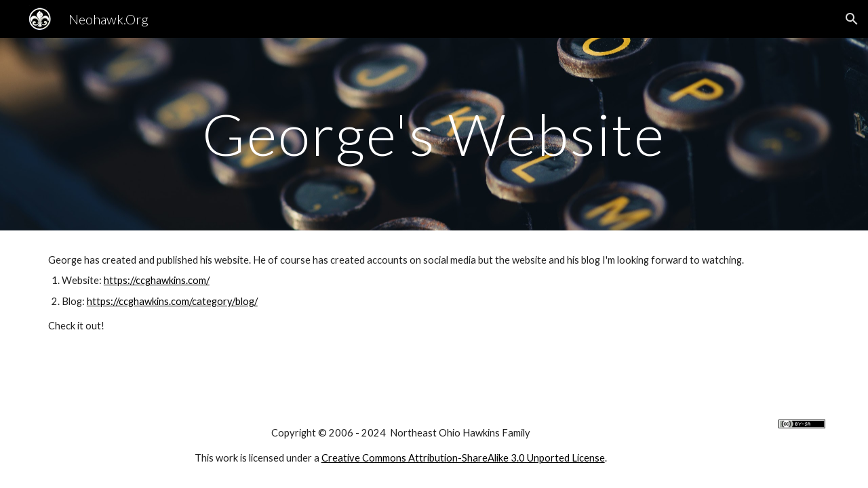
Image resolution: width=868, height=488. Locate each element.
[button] (852, 19)
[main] (434, 134)
